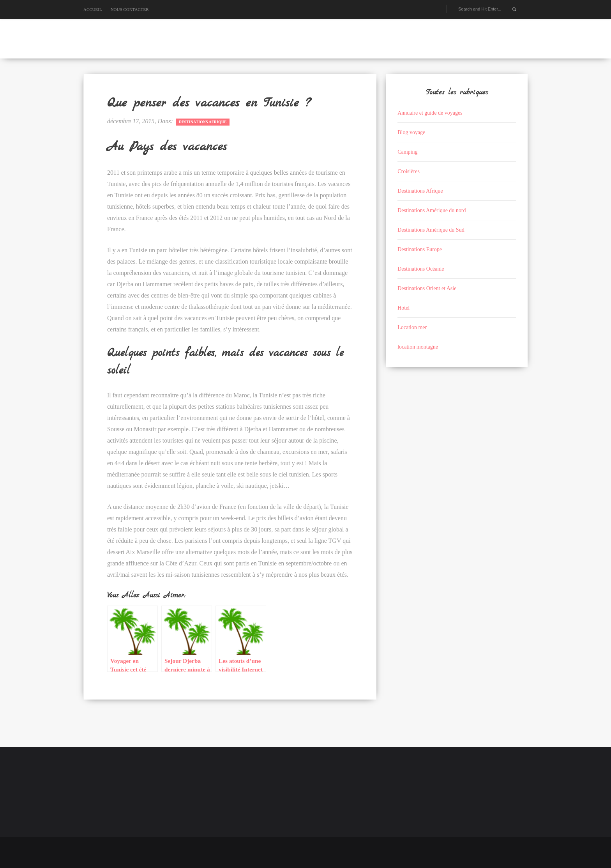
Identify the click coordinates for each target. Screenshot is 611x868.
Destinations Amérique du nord (432, 210)
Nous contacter (130, 9)
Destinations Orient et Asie (427, 288)
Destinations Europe (420, 249)
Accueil (93, 9)
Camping (407, 152)
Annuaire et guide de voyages (430, 113)
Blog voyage (411, 132)
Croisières (409, 171)
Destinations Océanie (421, 269)
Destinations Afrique (203, 122)
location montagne (418, 347)
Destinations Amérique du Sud (431, 230)
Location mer (412, 327)
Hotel (404, 308)
